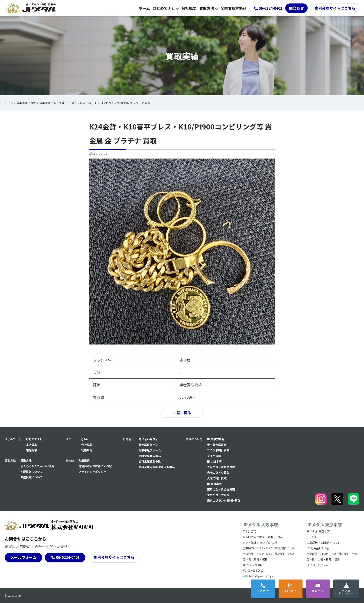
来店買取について (32, 477)
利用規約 (87, 450)
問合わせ (296, 8)
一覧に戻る (182, 413)
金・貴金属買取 (217, 445)
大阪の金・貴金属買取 (221, 467)
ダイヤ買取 (214, 456)
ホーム (144, 8)
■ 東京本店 (214, 484)
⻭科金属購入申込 (150, 456)
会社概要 (189, 8)
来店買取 (32, 445)
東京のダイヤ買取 (218, 495)
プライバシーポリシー (92, 472)
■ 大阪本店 (214, 461)
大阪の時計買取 (217, 478)
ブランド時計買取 (218, 450)
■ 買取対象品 (216, 439)
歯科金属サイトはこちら (335, 8)
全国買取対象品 (234, 8)
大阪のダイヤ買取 (218, 472)
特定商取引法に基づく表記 (95, 466)
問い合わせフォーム (151, 439)
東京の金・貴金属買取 (221, 489)
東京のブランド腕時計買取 (224, 500)
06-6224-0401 (68, 557)
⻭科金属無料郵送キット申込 (157, 467)
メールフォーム (23, 557)
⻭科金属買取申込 (150, 461)
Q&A (84, 439)
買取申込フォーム (150, 450)
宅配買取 (32, 450)
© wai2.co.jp (13, 595)
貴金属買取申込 (148, 445)
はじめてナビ (164, 8)
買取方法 (207, 8)
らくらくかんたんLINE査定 (37, 466)
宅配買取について (32, 472)
